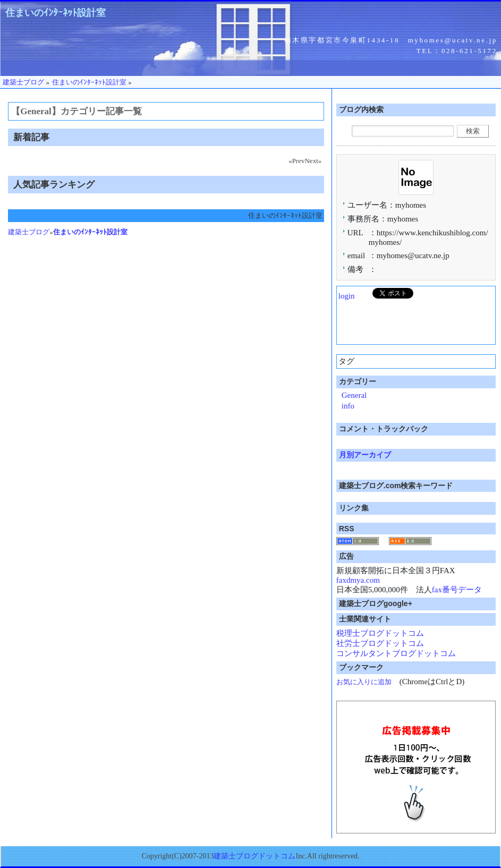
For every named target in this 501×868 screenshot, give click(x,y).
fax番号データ (457, 590)
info (348, 406)
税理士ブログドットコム (380, 633)
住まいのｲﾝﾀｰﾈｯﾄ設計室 (56, 13)
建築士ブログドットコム (254, 856)
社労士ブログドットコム (380, 643)
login (347, 296)
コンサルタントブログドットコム (396, 653)
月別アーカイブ (365, 455)
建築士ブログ (29, 232)
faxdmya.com (358, 580)
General (354, 395)
